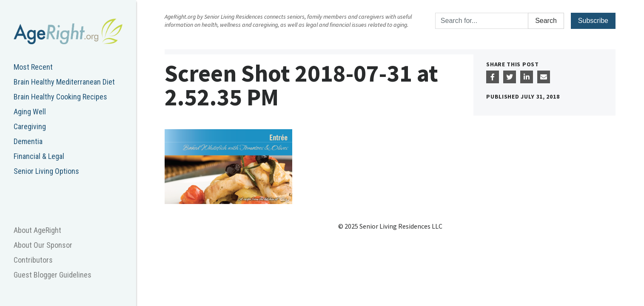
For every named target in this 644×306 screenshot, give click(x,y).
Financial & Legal (39, 156)
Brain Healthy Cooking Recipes (60, 97)
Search (546, 21)
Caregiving (30, 126)
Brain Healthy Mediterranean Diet (64, 82)
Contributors (33, 260)
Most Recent (33, 67)
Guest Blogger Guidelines (53, 275)
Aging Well (30, 112)
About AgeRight (37, 230)
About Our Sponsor (43, 245)
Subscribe (593, 21)
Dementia (28, 141)
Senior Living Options (46, 171)
